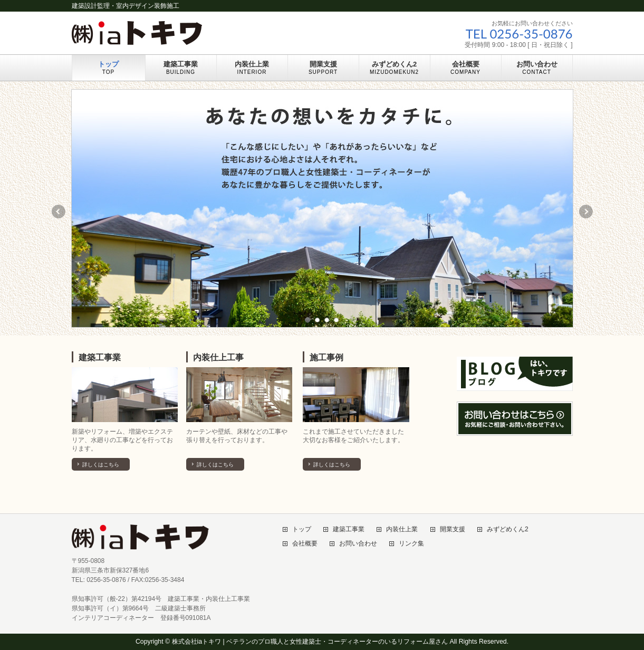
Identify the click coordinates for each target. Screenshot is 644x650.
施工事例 (326, 357)
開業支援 (453, 529)
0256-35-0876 (531, 34)
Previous (58, 212)
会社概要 (305, 544)
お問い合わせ (358, 544)
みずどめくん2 (508, 529)
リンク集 (411, 544)
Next (587, 212)
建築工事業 (100, 357)
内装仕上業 (402, 529)
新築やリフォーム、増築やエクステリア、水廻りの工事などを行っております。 (122, 440)
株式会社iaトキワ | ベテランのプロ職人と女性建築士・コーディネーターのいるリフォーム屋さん (310, 642)
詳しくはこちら (101, 465)
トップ (302, 529)
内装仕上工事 (218, 357)
